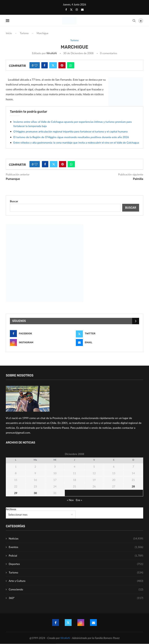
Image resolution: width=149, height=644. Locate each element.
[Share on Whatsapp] (71, 65)
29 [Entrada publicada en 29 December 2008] (16, 493)
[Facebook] (66, 10)
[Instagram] (77, 10)
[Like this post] (36, 65)
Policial (76, 556)
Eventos (76, 547)
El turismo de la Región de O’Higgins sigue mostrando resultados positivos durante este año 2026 (71, 137)
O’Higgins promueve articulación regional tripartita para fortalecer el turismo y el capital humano (71, 132)
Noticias (76, 539)
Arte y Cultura (76, 581)
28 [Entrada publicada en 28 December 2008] (133, 487)
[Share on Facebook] (45, 65)
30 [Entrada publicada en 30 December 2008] (35, 493)
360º (76, 598)
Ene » (79, 500)
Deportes (76, 564)
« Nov (70, 500)
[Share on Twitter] (53, 65)
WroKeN (52, 53)
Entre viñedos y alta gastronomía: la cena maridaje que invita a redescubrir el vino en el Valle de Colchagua (76, 143)
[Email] (82, 10)
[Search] (134, 21)
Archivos (11, 509)
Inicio (9, 33)
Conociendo (76, 590)
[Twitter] (71, 10)
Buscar (14, 201)
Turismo (24, 33)
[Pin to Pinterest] (62, 65)
